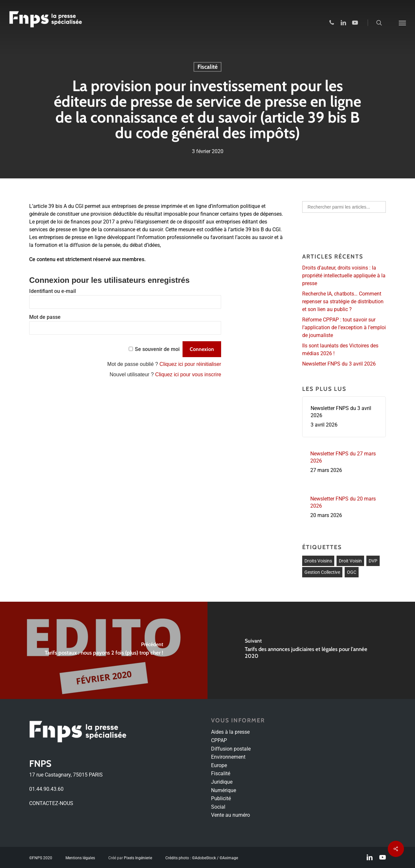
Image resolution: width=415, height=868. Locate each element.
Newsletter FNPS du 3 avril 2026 (339, 364)
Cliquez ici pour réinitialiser (190, 364)
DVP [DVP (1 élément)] (373, 561)
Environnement (228, 757)
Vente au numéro (231, 815)
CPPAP (219, 740)
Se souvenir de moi (157, 349)
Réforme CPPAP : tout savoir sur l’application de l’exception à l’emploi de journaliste (344, 327)
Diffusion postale (231, 749)
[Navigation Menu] (402, 23)
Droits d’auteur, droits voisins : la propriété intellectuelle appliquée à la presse (344, 276)
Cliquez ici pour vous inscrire (188, 374)
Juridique (222, 782)
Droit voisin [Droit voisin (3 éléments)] (350, 561)
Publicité (221, 798)
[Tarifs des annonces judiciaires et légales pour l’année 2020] (311, 650)
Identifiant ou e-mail (53, 291)
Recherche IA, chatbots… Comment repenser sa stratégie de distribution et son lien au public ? (343, 301)
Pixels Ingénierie (138, 858)
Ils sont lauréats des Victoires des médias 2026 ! (340, 350)
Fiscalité (207, 67)
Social (218, 807)
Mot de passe (45, 317)
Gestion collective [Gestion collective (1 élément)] (322, 572)
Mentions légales (80, 858)
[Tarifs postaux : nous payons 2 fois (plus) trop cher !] (104, 650)
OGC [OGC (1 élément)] (352, 572)
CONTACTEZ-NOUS (51, 803)
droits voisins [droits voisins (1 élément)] (318, 561)
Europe (219, 765)
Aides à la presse (230, 732)
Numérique (224, 790)
